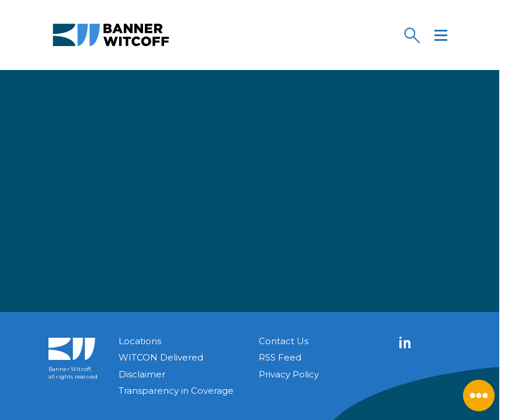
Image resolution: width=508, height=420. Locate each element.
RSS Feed (280, 357)
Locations (140, 341)
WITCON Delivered (161, 357)
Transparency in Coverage (176, 391)
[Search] (412, 35)
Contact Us (283, 341)
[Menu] (441, 35)
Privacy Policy (289, 374)
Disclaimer (142, 374)
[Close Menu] (479, 395)
